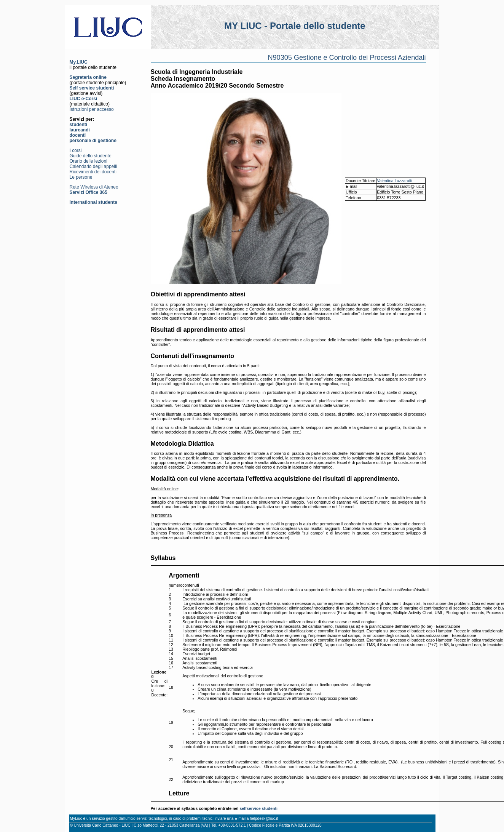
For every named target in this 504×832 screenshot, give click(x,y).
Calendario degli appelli (93, 166)
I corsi (76, 150)
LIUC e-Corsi (84, 99)
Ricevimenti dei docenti (93, 172)
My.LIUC (79, 62)
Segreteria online (88, 77)
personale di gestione (93, 141)
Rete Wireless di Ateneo (94, 187)
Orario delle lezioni (89, 161)
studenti (79, 125)
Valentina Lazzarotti (395, 181)
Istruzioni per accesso (92, 109)
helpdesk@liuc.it (264, 818)
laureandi (80, 130)
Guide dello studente (91, 156)
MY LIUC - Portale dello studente (295, 26)
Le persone (81, 177)
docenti (78, 135)
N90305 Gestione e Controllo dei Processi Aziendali (347, 58)
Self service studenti (92, 88)
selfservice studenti (258, 808)
